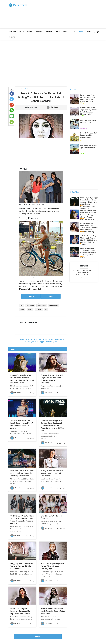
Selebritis (39, 31)
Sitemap (89, 275)
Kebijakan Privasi (87, 270)
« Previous (31, 296)
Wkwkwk (49, 31)
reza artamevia (42, 305)
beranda (13, 31)
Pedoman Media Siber (83, 273)
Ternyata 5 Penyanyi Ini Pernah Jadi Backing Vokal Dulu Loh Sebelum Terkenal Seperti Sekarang (41, 97)
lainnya (13, 37)
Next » (51, 296)
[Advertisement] (65, 15)
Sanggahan (76, 270)
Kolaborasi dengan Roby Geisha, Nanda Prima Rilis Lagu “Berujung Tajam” (53, 566)
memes (22, 309)
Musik (81, 31)
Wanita (73, 31)
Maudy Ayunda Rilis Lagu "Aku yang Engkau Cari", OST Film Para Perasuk (52, 473)
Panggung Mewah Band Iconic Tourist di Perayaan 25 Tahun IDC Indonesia (22, 566)
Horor (65, 31)
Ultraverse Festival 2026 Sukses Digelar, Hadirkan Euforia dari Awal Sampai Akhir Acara (22, 473)
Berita (21, 31)
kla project (39, 309)
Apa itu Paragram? (79, 275)
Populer (30, 31)
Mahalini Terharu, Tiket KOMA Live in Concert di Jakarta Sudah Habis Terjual (53, 611)
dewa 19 (30, 309)
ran (46, 309)
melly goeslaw (30, 305)
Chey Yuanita (54, 107)
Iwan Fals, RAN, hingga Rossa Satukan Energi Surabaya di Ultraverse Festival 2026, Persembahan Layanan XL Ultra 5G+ (52, 426)
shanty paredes (54, 305)
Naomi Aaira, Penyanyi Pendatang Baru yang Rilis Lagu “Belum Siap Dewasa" (20, 611)
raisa (21, 305)
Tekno (58, 31)
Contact (83, 277)
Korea (89, 31)
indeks (38, 636)
